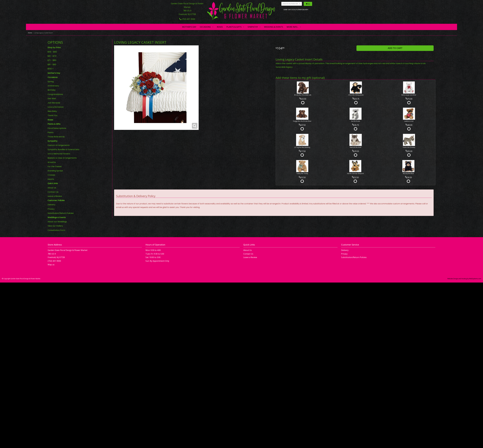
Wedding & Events (274, 27)
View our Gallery (55, 226)
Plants (51, 132)
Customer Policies (56, 200)
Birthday (52, 90)
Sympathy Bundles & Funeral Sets (63, 149)
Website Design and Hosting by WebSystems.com (464, 279)
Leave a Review (55, 196)
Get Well (52, 99)
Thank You (52, 115)
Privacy (51, 209)
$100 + (51, 69)
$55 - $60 (52, 52)
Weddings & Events (57, 217)
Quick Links (53, 183)
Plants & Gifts (234, 27)
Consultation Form (56, 230)
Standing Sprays (55, 171)
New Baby (52, 111)
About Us (52, 188)
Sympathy (253, 27)
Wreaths (52, 162)
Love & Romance (56, 107)
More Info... (293, 27)
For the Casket (55, 166)
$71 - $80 (52, 60)
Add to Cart (395, 48)
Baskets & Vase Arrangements (62, 158)
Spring (51, 82)
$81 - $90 (52, 65)
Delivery (51, 205)
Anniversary (53, 86)
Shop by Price (54, 47)
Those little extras (56, 137)
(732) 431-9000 (187, 19)
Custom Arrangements (59, 145)
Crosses (51, 175)
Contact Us (53, 192)
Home (30, 33)
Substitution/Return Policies (61, 213)
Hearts (51, 179)
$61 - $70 (52, 56)
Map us (51, 265)
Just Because (54, 103)
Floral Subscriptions (57, 128)
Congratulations (55, 94)
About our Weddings (57, 222)
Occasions (205, 27)
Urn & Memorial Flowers (59, 154)
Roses (220, 27)
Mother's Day (189, 27)
